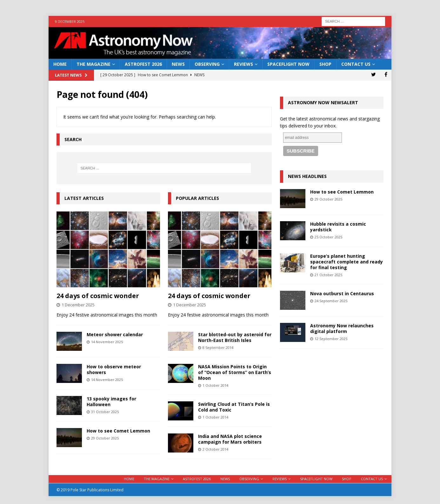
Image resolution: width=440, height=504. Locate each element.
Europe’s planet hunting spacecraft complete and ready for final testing (347, 262)
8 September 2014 (218, 347)
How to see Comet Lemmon (118, 431)
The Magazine (93, 64)
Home (60, 64)
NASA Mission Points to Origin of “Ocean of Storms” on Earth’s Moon (235, 372)
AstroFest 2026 (143, 64)
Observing (207, 64)
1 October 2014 (215, 385)
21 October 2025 (328, 275)
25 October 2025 (328, 237)
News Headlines (307, 176)
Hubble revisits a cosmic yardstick (338, 227)
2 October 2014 (215, 449)
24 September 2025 (331, 301)
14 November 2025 (107, 342)
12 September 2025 (331, 339)
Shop (325, 64)
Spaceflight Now (288, 64)
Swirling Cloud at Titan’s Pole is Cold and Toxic (234, 407)
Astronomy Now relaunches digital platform (342, 328)
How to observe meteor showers (114, 369)
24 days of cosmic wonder (98, 296)
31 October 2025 (105, 412)
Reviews (243, 64)
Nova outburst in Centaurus (342, 293)
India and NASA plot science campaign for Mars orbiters (230, 439)
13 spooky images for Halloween (111, 402)
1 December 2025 (78, 305)
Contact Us (356, 64)
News (178, 64)
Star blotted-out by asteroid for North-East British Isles (235, 337)
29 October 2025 (105, 438)
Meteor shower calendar (115, 334)
